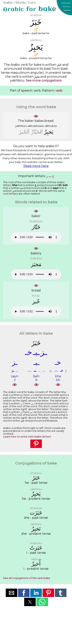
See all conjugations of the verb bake (27, 578)
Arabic (8, 3)
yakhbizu (21, 126)
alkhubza (51, 126)
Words (21, 3)
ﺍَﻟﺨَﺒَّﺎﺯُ (37, 132)
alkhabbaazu (36, 126)
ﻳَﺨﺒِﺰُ (49, 132)
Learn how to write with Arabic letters (27, 437)
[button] (64, 8)
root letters (10, 194)
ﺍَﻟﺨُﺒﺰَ (24, 132)
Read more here (36, 166)
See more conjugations (44, 80)
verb (59, 91)
